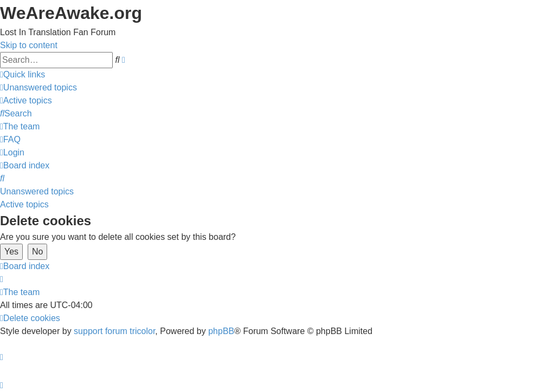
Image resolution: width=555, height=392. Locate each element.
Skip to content (29, 45)
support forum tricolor (114, 331)
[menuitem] (38, 87)
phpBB (221, 331)
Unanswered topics (37, 191)
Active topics (24, 204)
